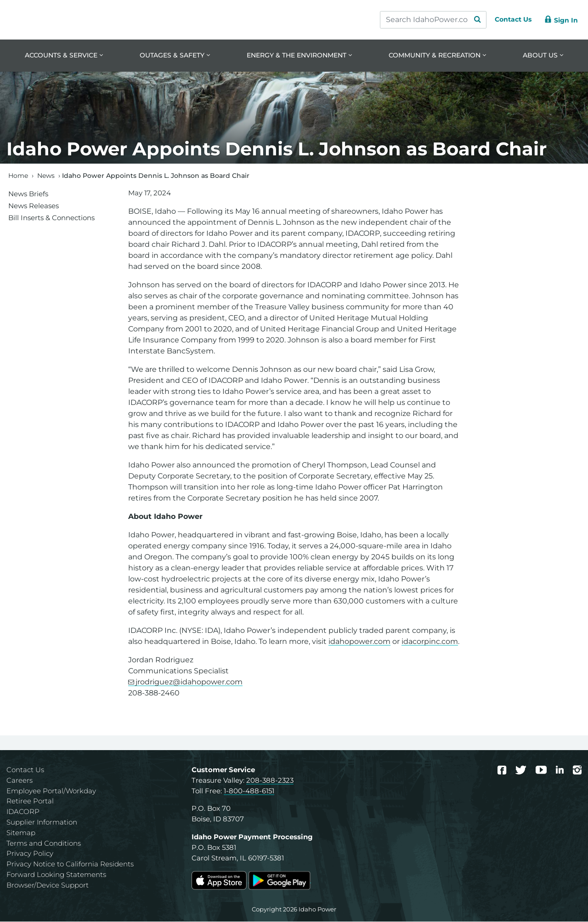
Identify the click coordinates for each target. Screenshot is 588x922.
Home (18, 176)
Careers (20, 781)
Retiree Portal (30, 802)
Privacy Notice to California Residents (70, 865)
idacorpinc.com (430, 642)
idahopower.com (359, 642)
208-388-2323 (270, 781)
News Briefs (28, 194)
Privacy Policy (30, 854)
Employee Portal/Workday (51, 791)
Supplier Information (42, 823)
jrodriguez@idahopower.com (189, 683)
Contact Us (25, 771)
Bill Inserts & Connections (51, 218)
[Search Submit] (469, 20)
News (46, 176)
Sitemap (21, 833)
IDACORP (23, 812)
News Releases (34, 206)
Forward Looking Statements (56, 875)
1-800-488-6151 (249, 791)
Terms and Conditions (44, 844)
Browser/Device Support (48, 885)
